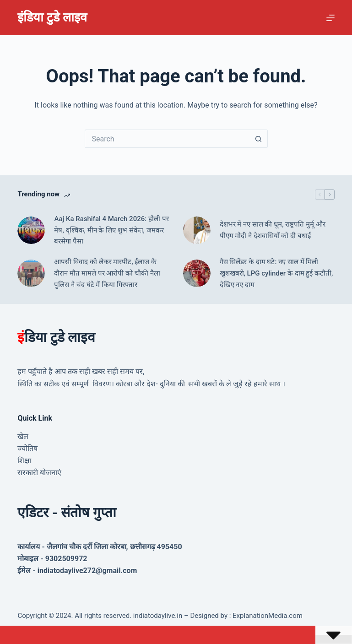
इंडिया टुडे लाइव (52, 17)
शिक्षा (24, 461)
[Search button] (259, 139)
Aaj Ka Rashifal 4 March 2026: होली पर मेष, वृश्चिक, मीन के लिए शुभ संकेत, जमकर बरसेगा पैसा (111, 230)
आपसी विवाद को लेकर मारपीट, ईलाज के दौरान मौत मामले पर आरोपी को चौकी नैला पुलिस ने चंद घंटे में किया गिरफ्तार (107, 273)
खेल (23, 436)
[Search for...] (167, 139)
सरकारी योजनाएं (39, 473)
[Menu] (330, 18)
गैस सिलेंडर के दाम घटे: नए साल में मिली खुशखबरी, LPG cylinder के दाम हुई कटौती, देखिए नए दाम (276, 273)
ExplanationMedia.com (267, 616)
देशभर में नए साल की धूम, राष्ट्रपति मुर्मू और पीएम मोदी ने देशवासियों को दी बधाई (273, 230)
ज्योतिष (27, 448)
